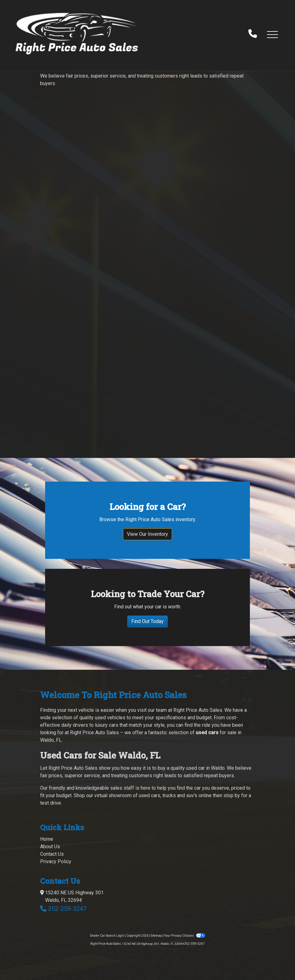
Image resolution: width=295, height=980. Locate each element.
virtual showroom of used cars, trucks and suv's (146, 795)
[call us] (253, 34)
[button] (272, 34)
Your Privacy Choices (185, 936)
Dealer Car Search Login (107, 936)
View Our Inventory (147, 534)
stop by (232, 795)
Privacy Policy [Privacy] (56, 861)
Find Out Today (147, 621)
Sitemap (156, 936)
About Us (50, 847)
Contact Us (52, 854)
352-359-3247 (67, 909)
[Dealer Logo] (77, 34)
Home (47, 839)
